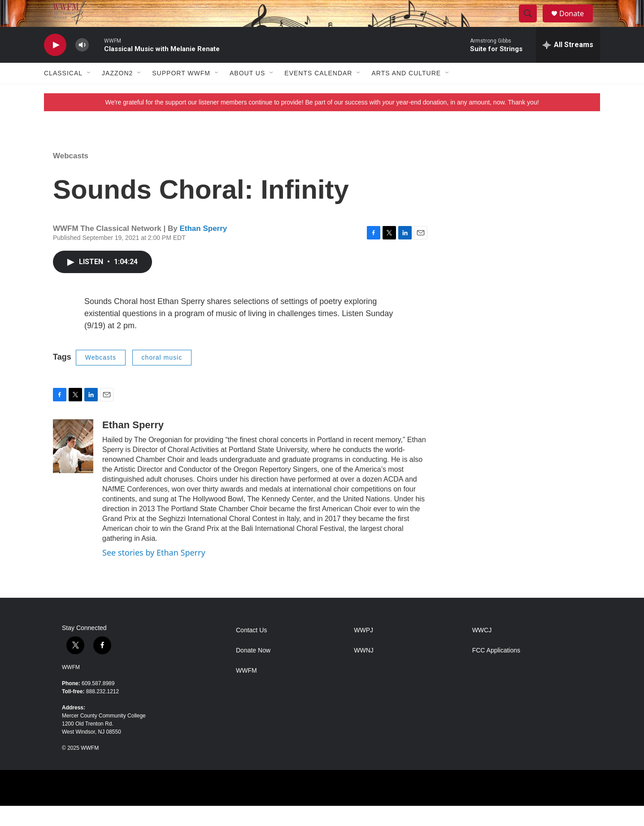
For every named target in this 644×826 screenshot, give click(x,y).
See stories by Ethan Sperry (154, 573)
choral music (162, 378)
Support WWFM (181, 93)
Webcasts (71, 176)
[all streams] (568, 65)
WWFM (71, 687)
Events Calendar (318, 93)
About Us (247, 93)
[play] (55, 65)
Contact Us (251, 650)
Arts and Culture (406, 93)
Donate (577, 24)
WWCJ (482, 650)
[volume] (82, 65)
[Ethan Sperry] (73, 466)
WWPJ (363, 650)
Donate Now (253, 671)
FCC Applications (496, 671)
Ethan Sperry (203, 249)
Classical (63, 93)
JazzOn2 (117, 93)
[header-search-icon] (532, 24)
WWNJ (364, 671)
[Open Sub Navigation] (89, 93)
